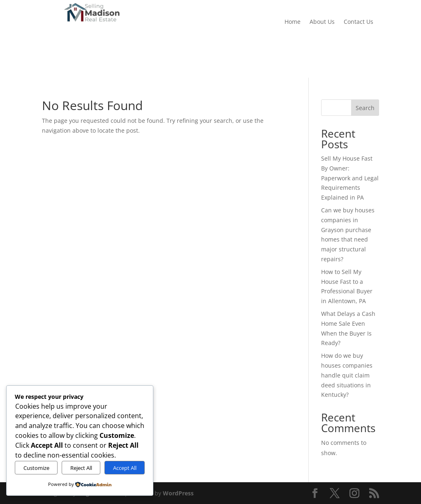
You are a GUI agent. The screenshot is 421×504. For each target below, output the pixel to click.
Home (293, 22)
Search (365, 108)
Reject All (81, 468)
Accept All (125, 468)
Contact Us (359, 22)
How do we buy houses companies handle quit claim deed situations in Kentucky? (347, 375)
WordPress (178, 493)
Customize (36, 468)
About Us (322, 22)
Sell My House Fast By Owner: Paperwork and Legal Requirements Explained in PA (350, 178)
